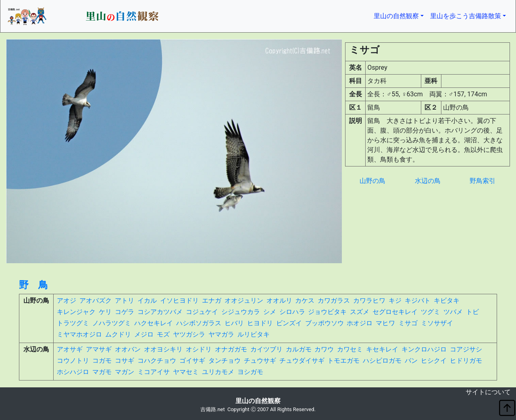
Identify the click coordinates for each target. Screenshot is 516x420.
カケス (305, 300)
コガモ (102, 361)
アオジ (67, 300)
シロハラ (292, 312)
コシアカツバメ (160, 312)
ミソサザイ (437, 323)
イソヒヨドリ (179, 300)
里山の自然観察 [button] (400, 15)
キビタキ (447, 300)
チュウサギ (260, 361)
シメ (270, 312)
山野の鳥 (372, 181)
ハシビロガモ (382, 361)
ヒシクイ (434, 361)
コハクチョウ (157, 361)
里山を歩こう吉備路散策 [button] (466, 16)
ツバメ (453, 312)
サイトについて (488, 392)
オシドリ (199, 349)
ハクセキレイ (154, 323)
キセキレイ (382, 349)
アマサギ (99, 349)
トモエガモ (343, 361)
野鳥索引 (483, 181)
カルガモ (299, 349)
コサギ (125, 361)
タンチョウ (225, 361)
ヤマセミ (186, 372)
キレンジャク (76, 312)
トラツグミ (73, 323)
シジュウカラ (241, 312)
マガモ (102, 372)
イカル (147, 300)
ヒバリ (234, 323)
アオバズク (96, 300)
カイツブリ (266, 349)
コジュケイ (202, 312)
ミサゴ (408, 323)
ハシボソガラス (199, 323)
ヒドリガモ (466, 361)
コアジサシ (466, 349)
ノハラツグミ (112, 323)
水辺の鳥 (428, 181)
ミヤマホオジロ (79, 334)
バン (411, 361)
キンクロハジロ (424, 349)
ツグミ (431, 312)
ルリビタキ (254, 334)
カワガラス (334, 300)
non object (6, 394)
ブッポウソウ (325, 323)
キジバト (418, 300)
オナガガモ (231, 349)
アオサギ (70, 349)
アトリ (125, 300)
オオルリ (279, 300)
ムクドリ (118, 334)
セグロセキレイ (395, 312)
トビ (472, 312)
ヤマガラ (221, 334)
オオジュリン (244, 300)
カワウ (324, 349)
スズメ (360, 312)
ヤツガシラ (189, 334)
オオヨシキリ (163, 349)
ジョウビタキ (327, 312)
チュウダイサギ (302, 361)
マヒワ (385, 323)
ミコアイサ (154, 372)
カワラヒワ (369, 300)
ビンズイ (289, 323)
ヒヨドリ (260, 323)
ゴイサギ (192, 361)
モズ (163, 334)
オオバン (128, 349)
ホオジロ (360, 323)
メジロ (144, 334)
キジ (395, 300)
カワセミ (350, 349)
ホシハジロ (73, 372)
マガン (125, 372)
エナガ (212, 300)
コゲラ (125, 312)
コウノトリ (73, 361)
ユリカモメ (218, 372)
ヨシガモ (250, 372)
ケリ (105, 312)
